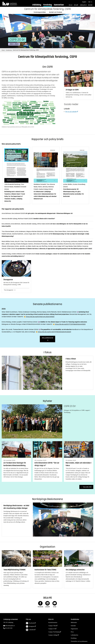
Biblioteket (74, 622)
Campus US (52, 629)
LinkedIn (30, 630)
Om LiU (71, 5)
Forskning (48, 5)
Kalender (73, 626)
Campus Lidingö (53, 635)
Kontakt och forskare (56, 12)
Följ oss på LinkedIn (71, 112)
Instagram (30, 626)
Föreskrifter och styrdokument (79, 641)
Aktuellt (76, 5)
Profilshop (74, 638)
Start (3, 50)
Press (72, 632)
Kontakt (90, 5)
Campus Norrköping (54, 632)
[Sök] (90, 2)
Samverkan (59, 5)
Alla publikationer (48, 338)
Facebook (30, 623)
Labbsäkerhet (74, 635)
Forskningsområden (40, 12)
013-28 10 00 (9, 628)
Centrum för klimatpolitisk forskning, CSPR (47, 9)
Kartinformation (53, 622)
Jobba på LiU (83, 5)
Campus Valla (52, 626)
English (84, 2)
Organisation (74, 629)
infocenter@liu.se (10, 626)
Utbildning (37, 5)
